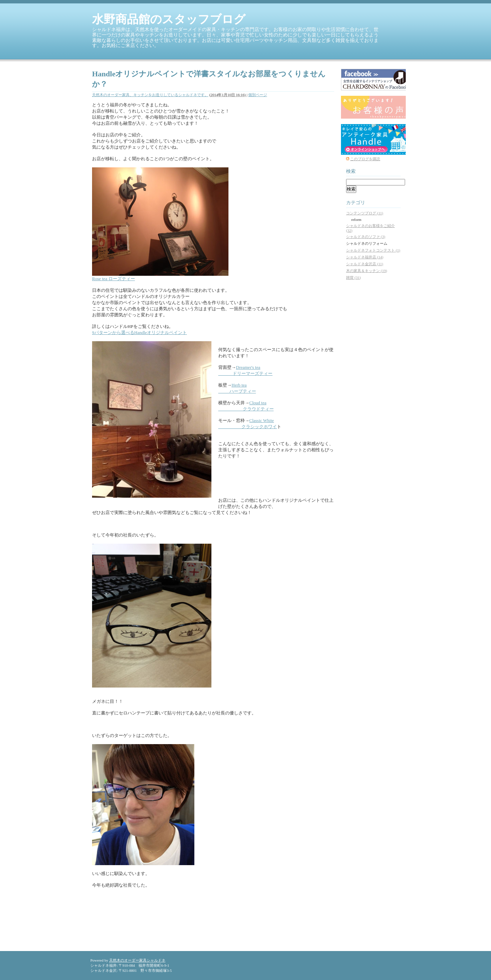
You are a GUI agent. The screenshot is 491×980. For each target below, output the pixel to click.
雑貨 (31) (353, 277)
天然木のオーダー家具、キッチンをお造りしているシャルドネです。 (150, 95)
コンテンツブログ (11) (365, 213)
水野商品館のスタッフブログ (169, 19)
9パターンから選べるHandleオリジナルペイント (139, 333)
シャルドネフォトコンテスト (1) (373, 250)
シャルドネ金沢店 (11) (365, 264)
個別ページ (258, 95)
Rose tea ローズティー (114, 279)
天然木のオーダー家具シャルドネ (137, 960)
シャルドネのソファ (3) (366, 237)
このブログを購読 (365, 159)
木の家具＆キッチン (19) (367, 271)
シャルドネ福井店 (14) (365, 257)
